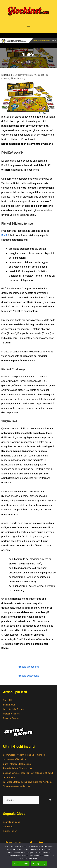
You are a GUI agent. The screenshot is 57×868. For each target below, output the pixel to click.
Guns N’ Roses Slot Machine (17, 764)
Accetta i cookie (21, 864)
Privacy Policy (10, 831)
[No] (53, 855)
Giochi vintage (18, 79)
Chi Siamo (8, 827)
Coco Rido (8, 700)
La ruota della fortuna (14, 709)
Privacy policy (39, 864)
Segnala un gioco (11, 822)
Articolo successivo (28, 676)
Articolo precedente (28, 667)
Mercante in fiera (11, 714)
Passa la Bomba (11, 718)
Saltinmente (9, 705)
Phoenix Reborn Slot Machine (17, 768)
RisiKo (5, 235)
